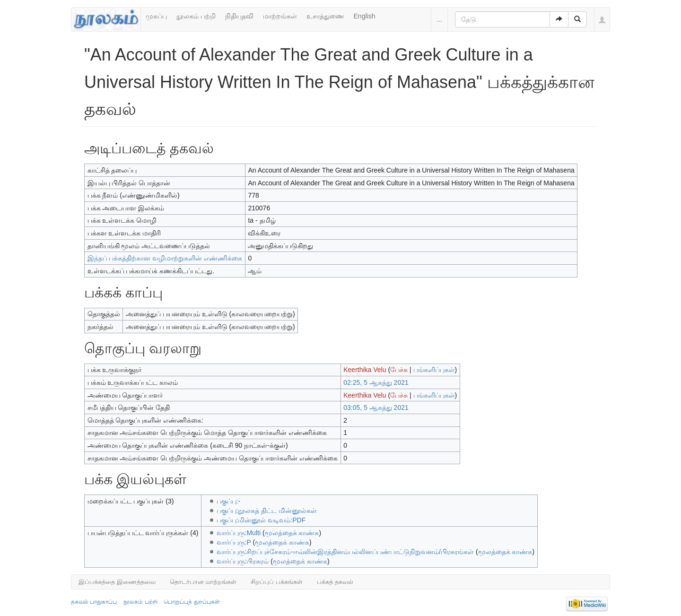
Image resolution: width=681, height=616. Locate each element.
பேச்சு (399, 370)
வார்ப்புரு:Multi (239, 533)
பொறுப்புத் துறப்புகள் (192, 602)
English (365, 16)
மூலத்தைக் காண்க (292, 533)
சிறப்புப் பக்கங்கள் (277, 582)
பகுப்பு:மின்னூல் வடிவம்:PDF (261, 520)
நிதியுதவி (239, 16)
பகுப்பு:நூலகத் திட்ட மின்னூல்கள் (267, 511)
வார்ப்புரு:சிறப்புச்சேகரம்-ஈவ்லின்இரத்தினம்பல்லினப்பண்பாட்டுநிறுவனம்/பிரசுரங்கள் (345, 552)
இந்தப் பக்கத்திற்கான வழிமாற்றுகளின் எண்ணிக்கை (165, 258)
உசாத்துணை (325, 16)
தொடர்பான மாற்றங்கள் (203, 582)
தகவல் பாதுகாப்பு (94, 602)
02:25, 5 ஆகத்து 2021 (376, 382)
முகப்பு (156, 16)
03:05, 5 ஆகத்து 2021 (376, 408)
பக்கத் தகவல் (335, 582)
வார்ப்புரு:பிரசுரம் (243, 561)
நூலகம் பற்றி (196, 16)
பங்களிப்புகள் (434, 370)
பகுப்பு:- (229, 501)
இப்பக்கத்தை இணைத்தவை (117, 582)
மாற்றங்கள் (280, 16)
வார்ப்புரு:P (234, 542)
